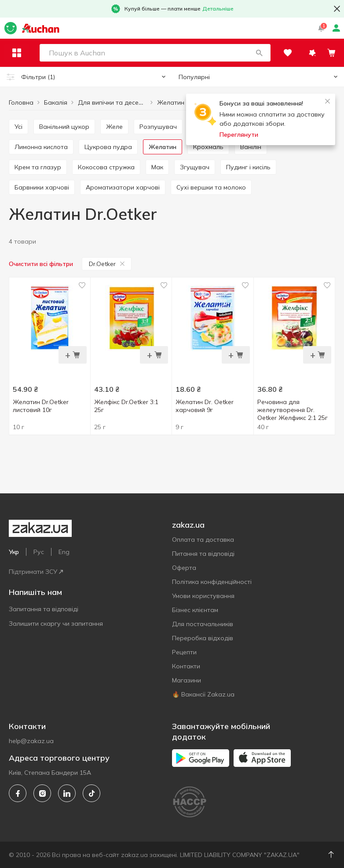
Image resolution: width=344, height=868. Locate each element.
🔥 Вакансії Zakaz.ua (203, 694)
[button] (259, 53)
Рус (39, 552)
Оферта (184, 568)
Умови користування (203, 596)
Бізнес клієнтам (195, 610)
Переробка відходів (203, 638)
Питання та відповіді (203, 554)
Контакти (186, 666)
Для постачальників (203, 624)
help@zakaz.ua (31, 741)
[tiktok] (91, 793)
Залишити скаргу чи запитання (56, 624)
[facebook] (18, 793)
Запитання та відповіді (44, 609)
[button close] (337, 9)
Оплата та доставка (203, 540)
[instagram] (42, 793)
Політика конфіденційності (212, 582)
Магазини (187, 680)
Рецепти (184, 652)
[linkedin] (67, 793)
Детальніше (218, 9)
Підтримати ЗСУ (36, 572)
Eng (64, 552)
